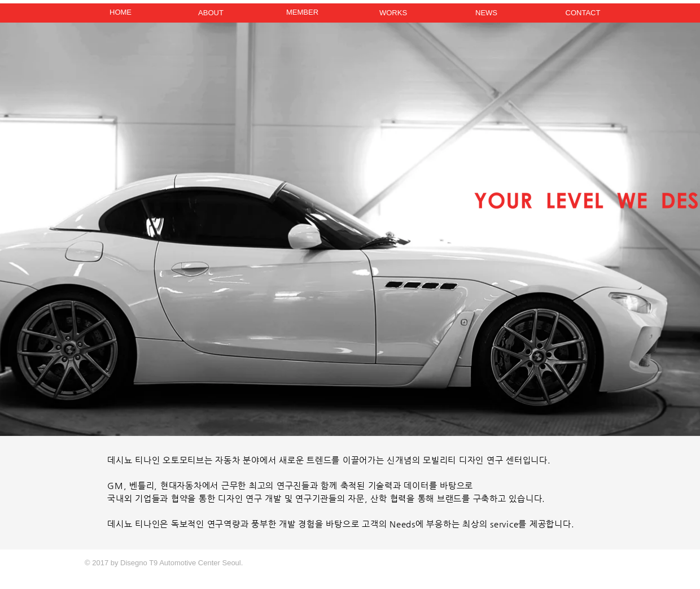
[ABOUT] (211, 13)
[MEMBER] (302, 13)
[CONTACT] (583, 13)
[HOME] (121, 13)
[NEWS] (486, 13)
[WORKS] (393, 13)
